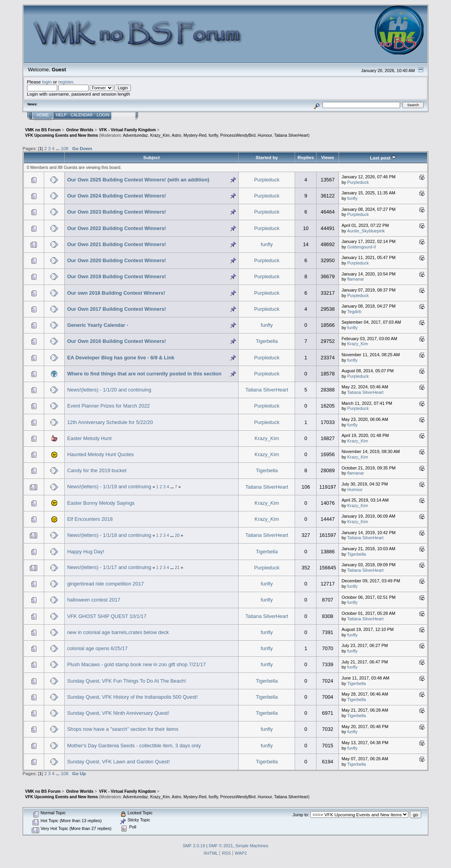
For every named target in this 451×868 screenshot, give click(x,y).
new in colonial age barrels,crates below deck (118, 632)
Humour (265, 135)
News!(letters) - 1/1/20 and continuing (109, 390)
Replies (306, 157)
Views (328, 157)
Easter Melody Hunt (89, 438)
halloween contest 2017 (94, 600)
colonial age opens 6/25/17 (97, 648)
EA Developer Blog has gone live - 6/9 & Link (121, 358)
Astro (176, 135)
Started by (267, 157)
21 (177, 567)
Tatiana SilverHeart (291, 135)
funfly (213, 135)
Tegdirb (354, 312)
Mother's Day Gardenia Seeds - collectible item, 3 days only (134, 746)
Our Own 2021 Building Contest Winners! (116, 244)
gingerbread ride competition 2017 (105, 584)
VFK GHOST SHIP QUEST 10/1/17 (107, 616)
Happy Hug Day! (86, 552)
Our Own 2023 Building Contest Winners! (116, 212)
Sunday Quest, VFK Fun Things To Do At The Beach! (126, 681)
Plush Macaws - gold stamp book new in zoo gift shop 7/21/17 (136, 664)
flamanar (356, 279)
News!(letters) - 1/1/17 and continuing (109, 567)
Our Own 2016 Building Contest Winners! (116, 341)
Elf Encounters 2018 (90, 519)
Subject (151, 157)
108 (64, 148)
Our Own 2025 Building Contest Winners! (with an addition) (138, 180)
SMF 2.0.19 (194, 846)
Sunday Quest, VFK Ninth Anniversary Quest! (118, 713)
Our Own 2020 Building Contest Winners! (116, 260)
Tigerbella (267, 341)
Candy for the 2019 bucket (97, 470)
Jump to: (301, 815)
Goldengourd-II (361, 247)
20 (177, 535)
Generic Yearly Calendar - (98, 325)
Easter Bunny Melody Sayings (101, 503)
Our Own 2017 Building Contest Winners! (116, 309)
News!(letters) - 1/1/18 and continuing (109, 535)
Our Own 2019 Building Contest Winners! (116, 276)
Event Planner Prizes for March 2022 (108, 406)
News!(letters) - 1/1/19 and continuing (109, 487)
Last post (383, 158)
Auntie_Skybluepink (366, 231)
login (47, 82)
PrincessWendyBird (238, 135)
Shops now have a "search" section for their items (123, 729)
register (66, 82)
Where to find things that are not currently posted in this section (144, 374)
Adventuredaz (136, 135)
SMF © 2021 (221, 846)
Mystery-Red (195, 135)
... (58, 148)
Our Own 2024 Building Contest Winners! (116, 196)
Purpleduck (267, 180)
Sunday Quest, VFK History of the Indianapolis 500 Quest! (132, 697)
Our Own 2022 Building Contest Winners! (116, 228)
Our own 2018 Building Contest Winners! (116, 293)
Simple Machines (252, 846)
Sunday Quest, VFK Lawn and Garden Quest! (118, 762)
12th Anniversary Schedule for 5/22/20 (110, 422)
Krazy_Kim (160, 135)
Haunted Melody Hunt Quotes (100, 454)
